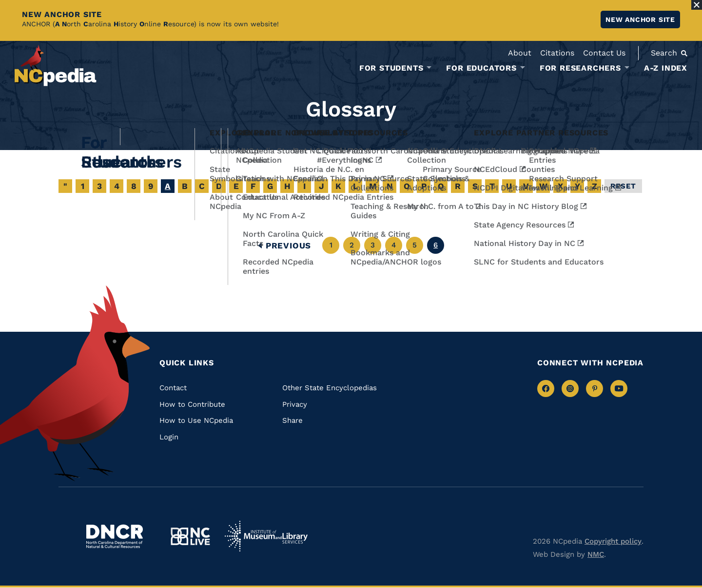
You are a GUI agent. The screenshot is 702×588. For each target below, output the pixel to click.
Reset (623, 186)
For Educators (481, 68)
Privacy (295, 404)
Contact (173, 388)
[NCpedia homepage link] (56, 66)
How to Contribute (192, 404)
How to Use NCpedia (196, 420)
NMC (596, 554)
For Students (391, 68)
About (520, 53)
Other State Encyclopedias (330, 388)
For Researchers (580, 68)
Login (169, 437)
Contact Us (604, 53)
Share (292, 420)
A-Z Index (666, 68)
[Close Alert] (697, 5)
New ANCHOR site (640, 19)
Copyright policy (613, 541)
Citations (557, 53)
